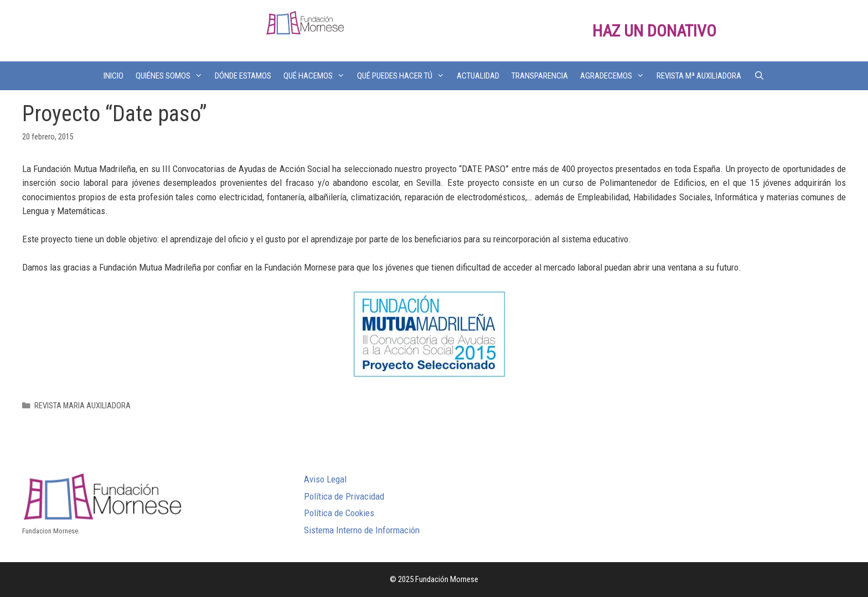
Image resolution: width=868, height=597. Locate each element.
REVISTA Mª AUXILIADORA (699, 76)
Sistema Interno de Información (362, 530)
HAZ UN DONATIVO (654, 31)
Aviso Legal (325, 479)
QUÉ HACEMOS (317, 76)
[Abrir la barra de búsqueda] (759, 76)
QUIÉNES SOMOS (172, 76)
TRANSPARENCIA (540, 76)
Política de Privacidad (344, 496)
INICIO (113, 76)
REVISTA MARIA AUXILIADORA (82, 406)
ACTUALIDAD (478, 76)
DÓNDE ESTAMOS (243, 76)
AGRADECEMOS (615, 76)
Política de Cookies (339, 513)
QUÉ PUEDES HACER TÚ (404, 76)
